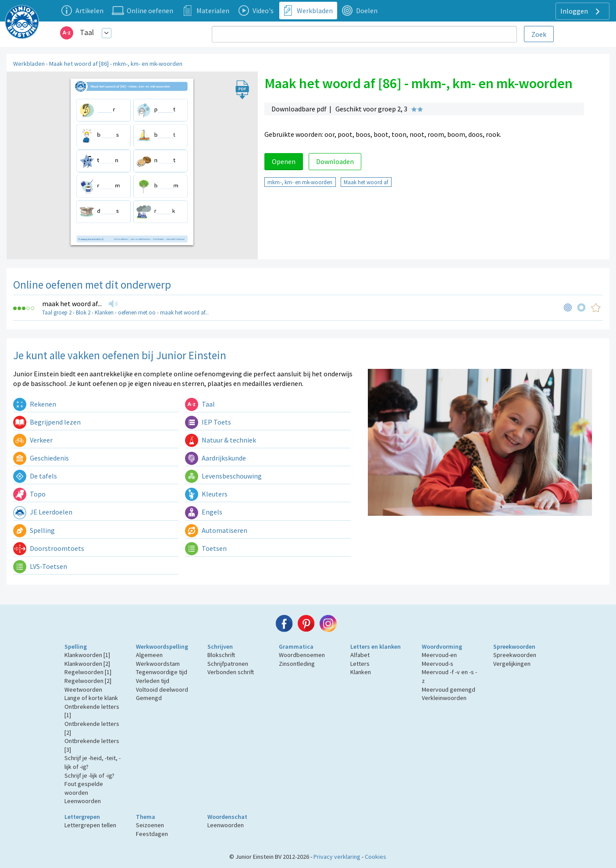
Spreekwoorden (514, 647)
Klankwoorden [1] (87, 655)
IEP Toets (208, 422)
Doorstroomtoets (49, 548)
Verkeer (33, 440)
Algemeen (149, 655)
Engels (204, 512)
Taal (87, 32)
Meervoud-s (438, 664)
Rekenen (35, 404)
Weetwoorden (83, 689)
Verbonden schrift (231, 672)
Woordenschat (227, 817)
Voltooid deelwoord (162, 689)
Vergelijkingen (512, 664)
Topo (29, 494)
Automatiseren (216, 530)
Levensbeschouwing (223, 476)
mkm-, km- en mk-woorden (300, 182)
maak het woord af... (72, 304)
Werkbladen (29, 64)
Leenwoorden (83, 801)
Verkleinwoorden (444, 698)
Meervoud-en (439, 655)
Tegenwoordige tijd (162, 672)
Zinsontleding (297, 664)
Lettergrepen (82, 817)
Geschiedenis (41, 458)
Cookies (376, 857)
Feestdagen (152, 834)
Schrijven (220, 647)
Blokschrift (221, 655)
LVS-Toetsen (40, 566)
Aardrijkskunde (215, 458)
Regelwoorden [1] (88, 672)
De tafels (35, 476)
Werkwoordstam (158, 664)
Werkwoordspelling (162, 647)
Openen (284, 161)
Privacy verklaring (337, 857)
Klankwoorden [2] (87, 664)
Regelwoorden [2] (88, 681)
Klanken (104, 313)
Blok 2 (83, 313)
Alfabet (360, 655)
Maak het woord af (366, 182)
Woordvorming (442, 647)
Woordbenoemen (302, 655)
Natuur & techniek (221, 440)
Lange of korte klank (91, 698)
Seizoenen (150, 825)
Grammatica (296, 647)
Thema (146, 817)
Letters (360, 664)
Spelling (34, 530)
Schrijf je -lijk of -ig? (89, 775)
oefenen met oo (137, 313)
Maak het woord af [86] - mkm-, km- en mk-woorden (116, 64)
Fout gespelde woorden (84, 788)
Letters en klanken (376, 647)
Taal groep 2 (57, 313)
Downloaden (335, 161)
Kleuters (206, 494)
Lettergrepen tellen (90, 825)
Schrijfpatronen (228, 664)
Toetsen (206, 548)
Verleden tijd (153, 681)
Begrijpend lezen (47, 422)
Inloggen (581, 11)
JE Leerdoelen (43, 512)
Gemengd (149, 698)
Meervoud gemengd (449, 689)
